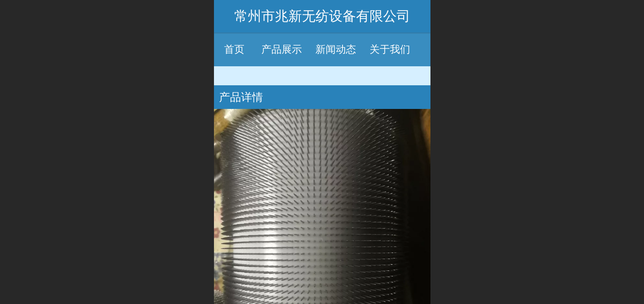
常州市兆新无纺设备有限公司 (322, 16)
